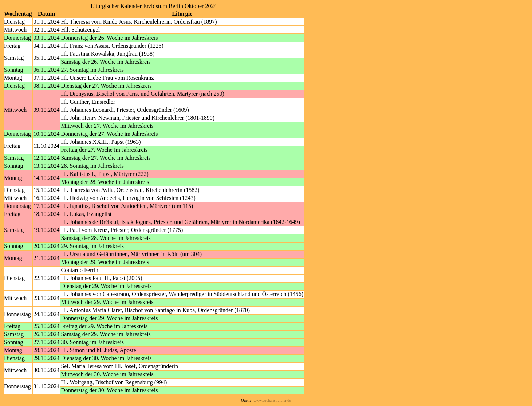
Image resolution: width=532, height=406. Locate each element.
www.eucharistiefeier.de (272, 400)
